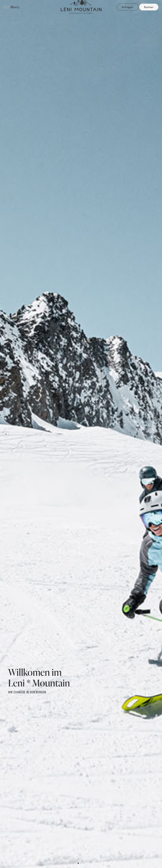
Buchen (149, 7)
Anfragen (128, 7)
